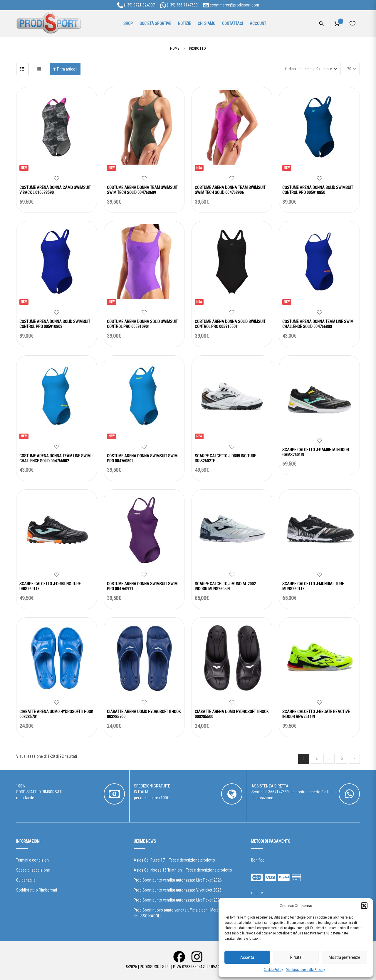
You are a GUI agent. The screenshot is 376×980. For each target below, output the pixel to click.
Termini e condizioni (33, 860)
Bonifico (258, 860)
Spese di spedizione (33, 870)
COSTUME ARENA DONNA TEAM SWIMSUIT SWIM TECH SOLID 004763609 (142, 190)
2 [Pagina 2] (317, 758)
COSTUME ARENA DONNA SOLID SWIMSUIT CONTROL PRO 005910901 (142, 324)
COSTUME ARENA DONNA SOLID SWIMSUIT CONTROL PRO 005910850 (318, 190)
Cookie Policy (273, 970)
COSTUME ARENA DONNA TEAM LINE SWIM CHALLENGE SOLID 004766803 (318, 324)
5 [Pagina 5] (342, 758)
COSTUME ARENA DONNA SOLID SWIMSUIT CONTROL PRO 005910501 (230, 324)
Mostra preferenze (344, 957)
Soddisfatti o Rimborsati (37, 890)
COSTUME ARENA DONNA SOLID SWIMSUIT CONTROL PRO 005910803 (55, 324)
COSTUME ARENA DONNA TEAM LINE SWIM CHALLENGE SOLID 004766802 (55, 458)
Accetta (247, 957)
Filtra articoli (65, 69)
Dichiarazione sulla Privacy (305, 970)
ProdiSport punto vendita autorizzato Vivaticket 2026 (178, 890)
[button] (364, 906)
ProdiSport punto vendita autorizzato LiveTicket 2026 (178, 880)
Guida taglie (26, 880)
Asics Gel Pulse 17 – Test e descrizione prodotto (174, 860)
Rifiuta (296, 957)
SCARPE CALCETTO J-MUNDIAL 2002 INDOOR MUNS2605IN (225, 586)
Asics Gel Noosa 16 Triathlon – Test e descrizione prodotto (183, 870)
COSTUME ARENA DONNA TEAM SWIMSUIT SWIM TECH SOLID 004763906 (230, 190)
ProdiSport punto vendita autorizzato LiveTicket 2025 (178, 900)
